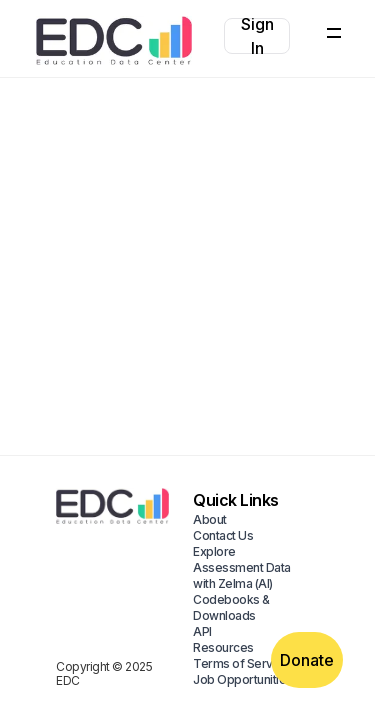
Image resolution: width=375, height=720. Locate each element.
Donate (307, 660)
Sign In (257, 36)
